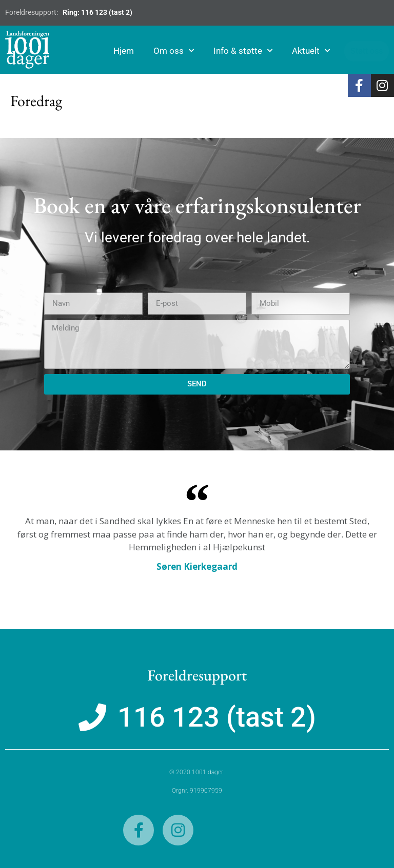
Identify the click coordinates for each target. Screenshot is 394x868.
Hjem (126, 51)
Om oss (176, 51)
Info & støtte (245, 51)
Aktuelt (313, 51)
